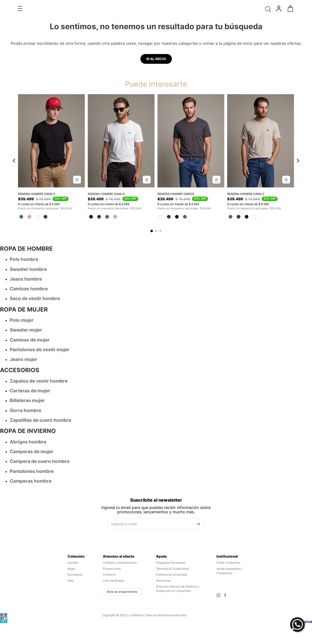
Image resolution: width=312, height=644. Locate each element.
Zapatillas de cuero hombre (40, 405)
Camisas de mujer (30, 325)
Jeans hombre (26, 264)
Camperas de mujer (32, 437)
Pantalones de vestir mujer (40, 335)
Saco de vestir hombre (35, 283)
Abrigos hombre (28, 427)
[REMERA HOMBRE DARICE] (191, 124)
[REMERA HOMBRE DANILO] (51, 124)
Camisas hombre (29, 274)
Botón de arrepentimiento (122, 577)
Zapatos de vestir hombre (39, 366)
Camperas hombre (31, 466)
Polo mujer (22, 305)
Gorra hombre (25, 395)
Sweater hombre (28, 254)
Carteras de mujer (30, 376)
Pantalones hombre (32, 456)
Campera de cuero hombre (40, 446)
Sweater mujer (26, 315)
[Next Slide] (298, 145)
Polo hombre (24, 244)
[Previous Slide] (14, 145)
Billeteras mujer (27, 385)
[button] (152, 216)
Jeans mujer (24, 344)
